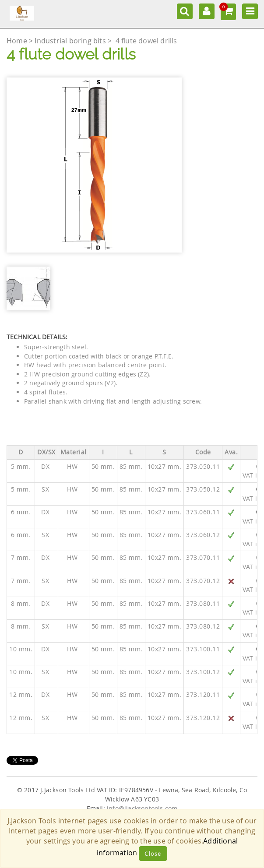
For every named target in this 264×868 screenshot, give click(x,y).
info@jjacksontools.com (142, 808)
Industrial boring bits (71, 41)
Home (18, 41)
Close (153, 854)
